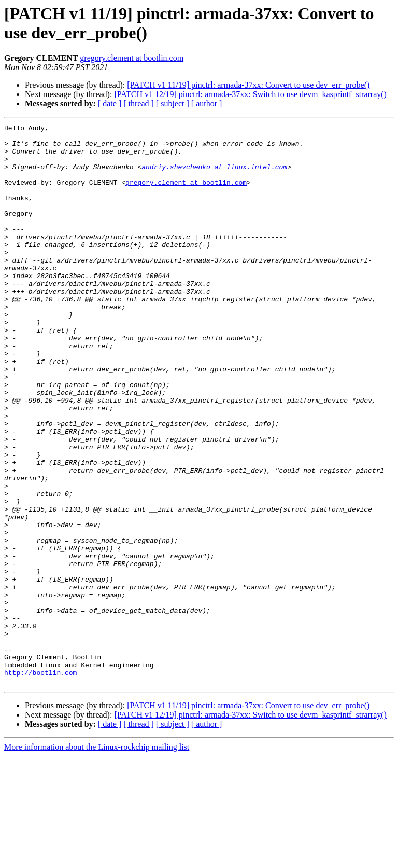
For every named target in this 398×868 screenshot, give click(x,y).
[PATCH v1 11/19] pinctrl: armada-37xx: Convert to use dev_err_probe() (248, 85)
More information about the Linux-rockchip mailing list (97, 859)
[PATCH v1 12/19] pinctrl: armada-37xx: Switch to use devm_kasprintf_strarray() (250, 94)
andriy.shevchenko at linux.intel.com (214, 176)
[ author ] (207, 104)
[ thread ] (139, 104)
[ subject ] (173, 104)
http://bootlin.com (40, 783)
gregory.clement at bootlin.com (132, 58)
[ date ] (110, 104)
